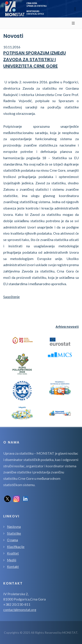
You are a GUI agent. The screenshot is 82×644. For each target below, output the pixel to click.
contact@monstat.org (20, 610)
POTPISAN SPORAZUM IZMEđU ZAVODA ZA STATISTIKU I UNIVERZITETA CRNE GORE (35, 59)
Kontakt (13, 567)
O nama (12, 540)
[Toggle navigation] (75, 9)
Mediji (12, 560)
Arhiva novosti (67, 327)
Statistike (14, 533)
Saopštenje (11, 297)
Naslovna (14, 527)
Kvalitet (13, 553)
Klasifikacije (16, 547)
